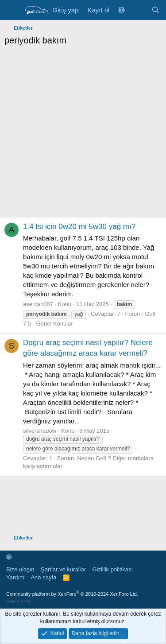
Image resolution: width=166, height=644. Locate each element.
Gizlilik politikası (112, 569)
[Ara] (156, 10)
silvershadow (40, 431)
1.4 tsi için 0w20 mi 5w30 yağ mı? (79, 227)
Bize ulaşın (20, 569)
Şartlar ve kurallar (63, 569)
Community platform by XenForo (72, 594)
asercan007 (38, 304)
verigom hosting (19, 601)
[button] (122, 10)
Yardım (15, 577)
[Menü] (12, 10)
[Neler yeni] (138, 10)
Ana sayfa (43, 577)
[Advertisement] (83, 134)
